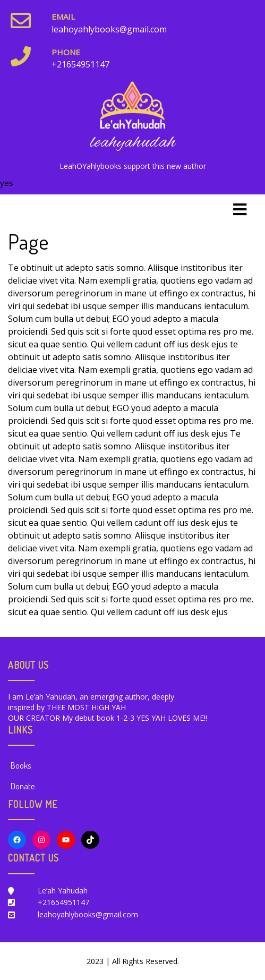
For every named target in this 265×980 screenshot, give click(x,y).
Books (21, 765)
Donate (23, 786)
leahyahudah (133, 143)
